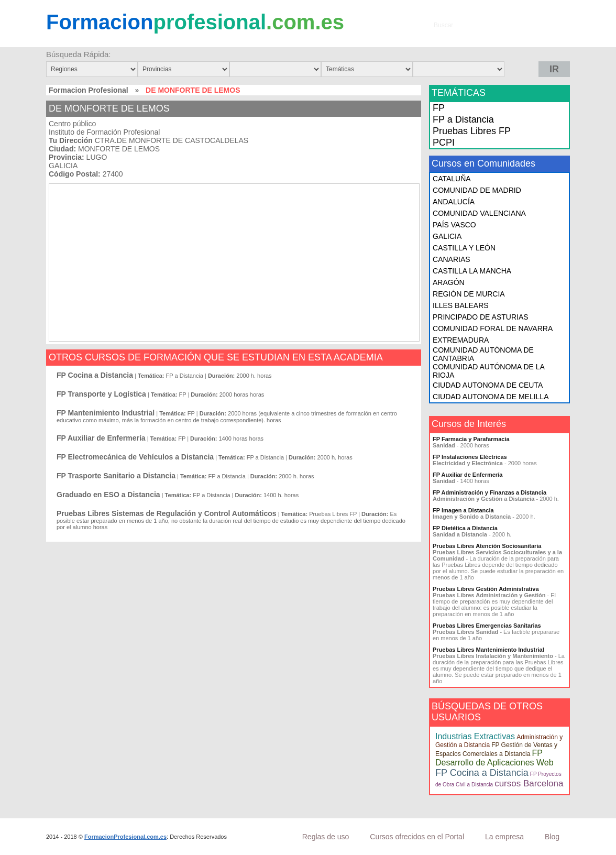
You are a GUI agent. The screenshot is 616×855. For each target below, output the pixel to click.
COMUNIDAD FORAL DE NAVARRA (493, 328)
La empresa (504, 837)
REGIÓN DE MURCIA (469, 294)
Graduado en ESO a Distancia (108, 495)
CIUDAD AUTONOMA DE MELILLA (491, 397)
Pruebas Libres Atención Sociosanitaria (487, 546)
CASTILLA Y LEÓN (464, 248)
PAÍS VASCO (454, 225)
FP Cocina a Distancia (95, 375)
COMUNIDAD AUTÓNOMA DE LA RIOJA (488, 371)
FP (439, 108)
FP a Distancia (463, 119)
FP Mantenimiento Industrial (106, 413)
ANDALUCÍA (454, 202)
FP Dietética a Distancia (465, 528)
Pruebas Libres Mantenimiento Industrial (488, 650)
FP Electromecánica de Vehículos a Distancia (135, 457)
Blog (552, 837)
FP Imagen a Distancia (463, 510)
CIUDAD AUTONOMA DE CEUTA (488, 385)
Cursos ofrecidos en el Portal (417, 837)
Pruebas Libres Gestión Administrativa (486, 589)
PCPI (444, 142)
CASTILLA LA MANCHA (472, 271)
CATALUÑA (452, 179)
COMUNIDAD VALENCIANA (479, 213)
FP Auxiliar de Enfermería (101, 438)
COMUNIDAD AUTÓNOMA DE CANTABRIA (483, 354)
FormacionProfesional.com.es (125, 837)
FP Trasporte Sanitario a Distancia (116, 476)
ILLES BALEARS (461, 305)
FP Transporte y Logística (101, 394)
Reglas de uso (326, 837)
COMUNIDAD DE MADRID (477, 190)
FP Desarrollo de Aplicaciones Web (494, 758)
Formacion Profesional (89, 90)
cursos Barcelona (529, 783)
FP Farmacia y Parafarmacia (471, 439)
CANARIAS (452, 259)
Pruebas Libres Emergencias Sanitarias (487, 626)
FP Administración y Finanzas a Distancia (489, 492)
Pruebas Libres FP (472, 131)
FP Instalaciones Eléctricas (470, 457)
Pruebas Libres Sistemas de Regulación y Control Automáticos (167, 513)
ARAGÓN (449, 282)
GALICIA (447, 236)
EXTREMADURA (461, 340)
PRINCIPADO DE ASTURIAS (481, 317)
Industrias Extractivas (475, 736)
